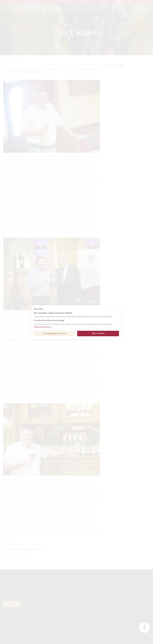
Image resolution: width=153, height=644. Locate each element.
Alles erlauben (98, 333)
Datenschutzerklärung (42, 327)
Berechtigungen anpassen (55, 333)
